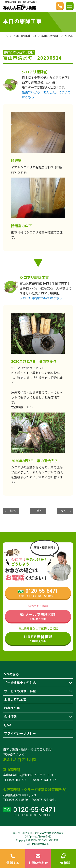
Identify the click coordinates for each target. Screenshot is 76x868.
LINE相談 (63, 859)
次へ (63, 511)
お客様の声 (12, 708)
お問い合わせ (38, 859)
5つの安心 (11, 674)
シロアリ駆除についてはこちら (41, 298)
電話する (13, 859)
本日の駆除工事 (15, 700)
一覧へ (38, 511)
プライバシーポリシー (20, 733)
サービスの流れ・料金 (20, 691)
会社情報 (10, 716)
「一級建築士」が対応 (20, 683)
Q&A (8, 725)
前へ (13, 511)
